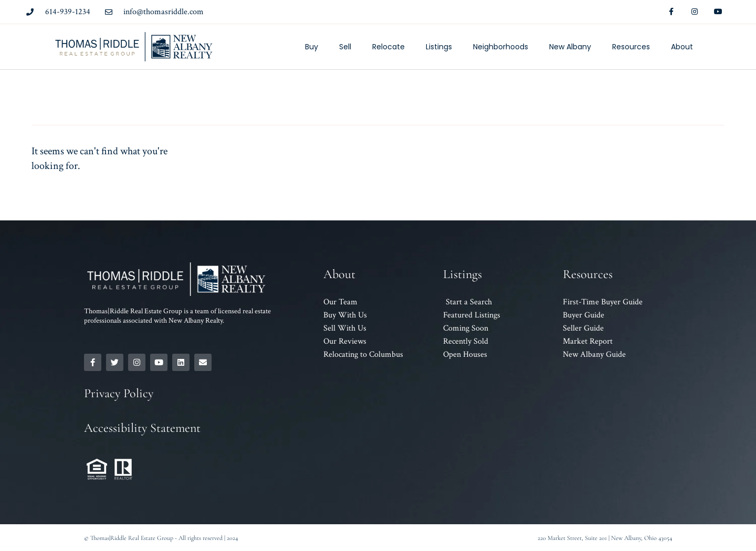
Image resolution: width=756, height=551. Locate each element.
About (682, 47)
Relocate (388, 47)
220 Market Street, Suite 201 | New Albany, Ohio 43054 (605, 538)
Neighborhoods (501, 47)
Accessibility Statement (142, 428)
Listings (439, 47)
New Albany (570, 47)
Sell (345, 47)
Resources (631, 47)
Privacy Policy (119, 393)
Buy (312, 47)
